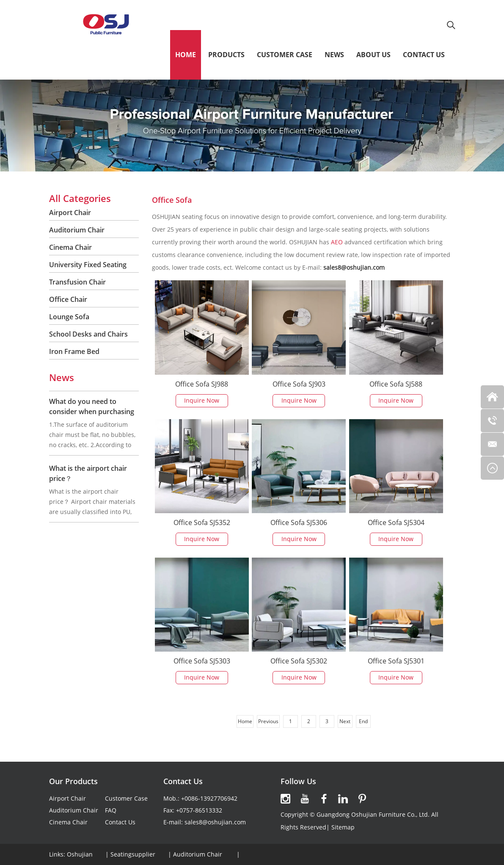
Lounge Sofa (69, 317)
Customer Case (285, 55)
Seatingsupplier (133, 854)
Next (345, 721)
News (334, 55)
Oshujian (80, 854)
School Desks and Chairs (88, 334)
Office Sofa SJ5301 (396, 661)
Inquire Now (202, 400)
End (363, 721)
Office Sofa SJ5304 (396, 522)
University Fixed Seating (88, 265)
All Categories (80, 198)
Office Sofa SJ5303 (202, 661)
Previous (268, 721)
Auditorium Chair (77, 230)
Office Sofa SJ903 (299, 384)
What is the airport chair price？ (88, 473)
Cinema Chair (70, 247)
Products (226, 55)
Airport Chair (70, 213)
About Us (373, 55)
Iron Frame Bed (74, 351)
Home (186, 55)
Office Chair (68, 299)
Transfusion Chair (77, 282)
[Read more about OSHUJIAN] (286, 799)
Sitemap (343, 827)
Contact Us (424, 55)
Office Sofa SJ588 (396, 384)
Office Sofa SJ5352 (202, 522)
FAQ (111, 810)
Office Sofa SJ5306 (299, 522)
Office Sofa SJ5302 (299, 661)
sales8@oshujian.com (215, 822)
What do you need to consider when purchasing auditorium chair (92, 412)
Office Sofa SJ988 (202, 384)
